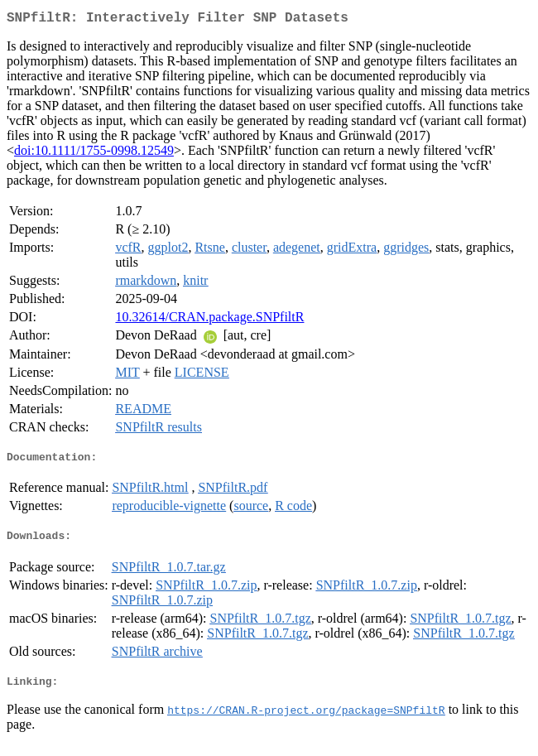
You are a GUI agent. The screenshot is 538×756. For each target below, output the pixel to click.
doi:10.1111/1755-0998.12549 (94, 154)
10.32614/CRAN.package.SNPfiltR (209, 320)
